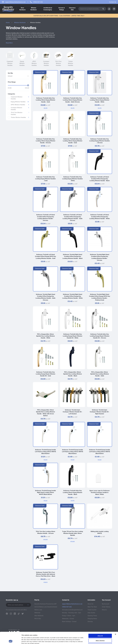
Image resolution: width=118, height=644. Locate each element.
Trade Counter (92, 610)
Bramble (110, 635)
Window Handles (35, 23)
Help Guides (91, 613)
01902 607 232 (67, 607)
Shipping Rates (92, 619)
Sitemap (90, 621)
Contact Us (113, 2)
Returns (104, 610)
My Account (106, 604)
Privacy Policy (95, 635)
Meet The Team (92, 607)
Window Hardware (20, 23)
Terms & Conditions (82, 635)
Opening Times (92, 616)
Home (8, 23)
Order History (106, 607)
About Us (90, 604)
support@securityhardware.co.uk (72, 604)
